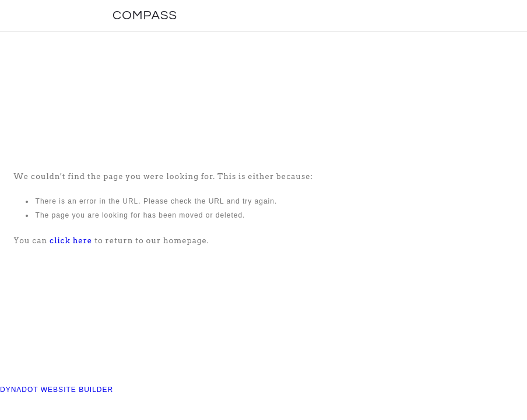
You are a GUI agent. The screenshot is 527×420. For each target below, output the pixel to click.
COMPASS (145, 15)
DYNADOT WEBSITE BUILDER (57, 390)
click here (71, 241)
